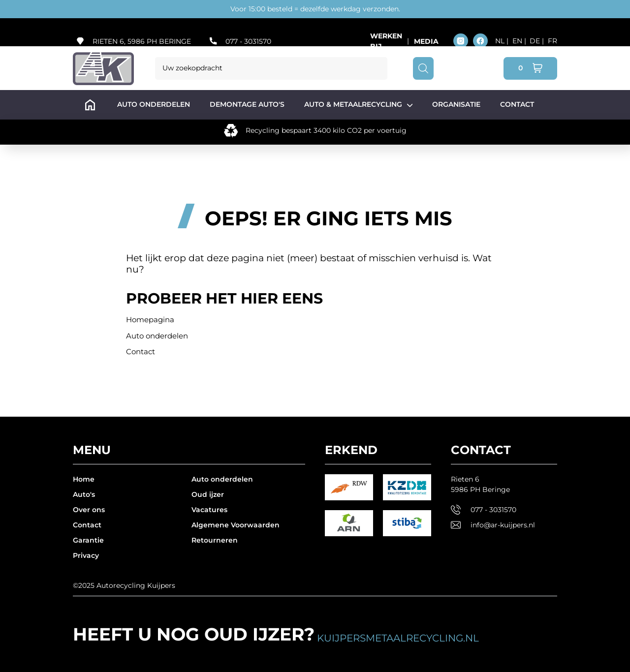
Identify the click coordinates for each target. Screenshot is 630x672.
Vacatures (209, 510)
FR (552, 41)
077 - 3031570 (248, 41)
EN (518, 41)
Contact (141, 351)
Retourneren (215, 540)
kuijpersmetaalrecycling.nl (398, 638)
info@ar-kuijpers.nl (503, 525)
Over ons (89, 510)
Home (84, 479)
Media (426, 41)
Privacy (86, 555)
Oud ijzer (208, 494)
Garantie (88, 540)
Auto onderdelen (157, 336)
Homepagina (150, 320)
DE (536, 41)
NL (501, 41)
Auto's (84, 494)
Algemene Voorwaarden (236, 525)
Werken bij (386, 41)
